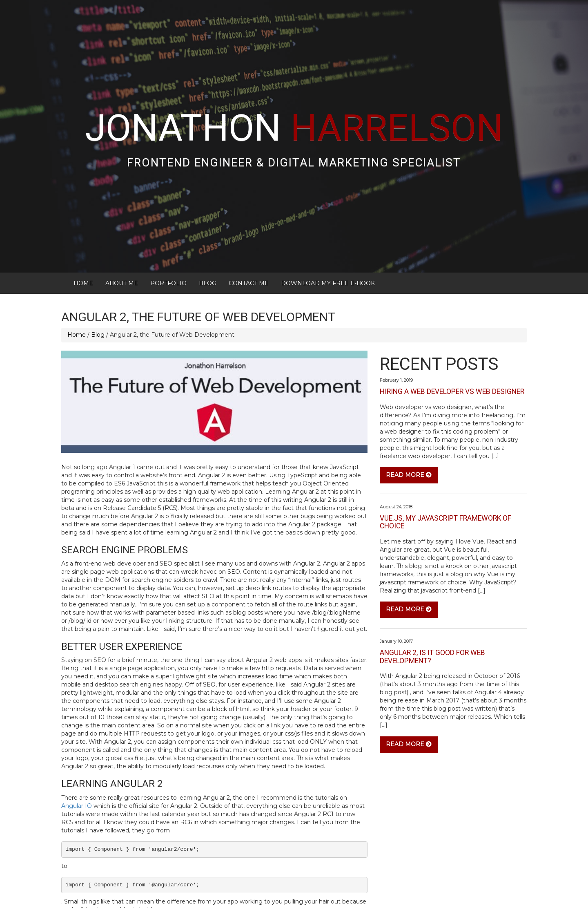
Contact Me (249, 240)
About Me (122, 240)
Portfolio (168, 240)
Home (83, 240)
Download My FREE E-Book (328, 240)
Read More (409, 432)
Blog (208, 240)
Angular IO (77, 763)
